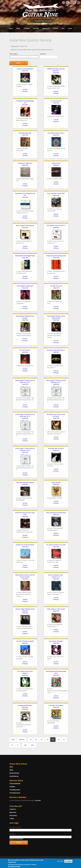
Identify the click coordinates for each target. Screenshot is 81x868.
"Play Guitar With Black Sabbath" (25, 482)
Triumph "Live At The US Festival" (25, 545)
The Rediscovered (15, 790)
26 (12, 745)
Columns (26, 29)
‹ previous (22, 740)
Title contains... (14, 54)
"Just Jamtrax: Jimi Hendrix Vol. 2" (56, 226)
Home (11, 29)
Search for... (43, 54)
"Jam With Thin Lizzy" (56, 286)
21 (42, 740)
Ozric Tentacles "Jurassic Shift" (56, 193)
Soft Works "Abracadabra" (56, 705)
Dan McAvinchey (14, 773)
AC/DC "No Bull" (56, 482)
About (11, 770)
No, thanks (68, 866)
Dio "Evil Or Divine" (25, 350)
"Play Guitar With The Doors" (56, 448)
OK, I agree (60, 866)
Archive (55, 29)
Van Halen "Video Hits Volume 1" (56, 350)
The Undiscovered (15, 793)
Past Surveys (13, 816)
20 (36, 740)
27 (18, 745)
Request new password (16, 839)
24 (58, 740)
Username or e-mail (15, 827)
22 (47, 740)
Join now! (38, 800)
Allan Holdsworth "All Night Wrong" (25, 256)
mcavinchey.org (14, 776)
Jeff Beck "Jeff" (56, 163)
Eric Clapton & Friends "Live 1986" (56, 545)
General (25, 89)
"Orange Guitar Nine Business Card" (56, 256)
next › (25, 745)
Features (36, 29)
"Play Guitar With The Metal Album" (56, 513)
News (18, 29)
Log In (70, 29)
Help (63, 29)
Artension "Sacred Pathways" (25, 69)
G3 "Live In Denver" (56, 101)
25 (64, 740)
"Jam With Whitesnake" (25, 133)
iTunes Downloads (15, 784)
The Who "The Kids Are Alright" (25, 641)
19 (31, 740)
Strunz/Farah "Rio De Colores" (56, 133)
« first (13, 740)
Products (46, 29)
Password (13, 834)
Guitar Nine (25, 71)
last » (33, 745)
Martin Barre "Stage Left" (25, 163)
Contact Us (13, 809)
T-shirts (12, 819)
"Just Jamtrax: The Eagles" (56, 641)
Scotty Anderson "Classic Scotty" (56, 609)
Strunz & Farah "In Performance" (25, 226)
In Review (25, 91)
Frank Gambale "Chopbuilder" (25, 286)
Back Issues (13, 812)
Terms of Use (50, 862)
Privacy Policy (63, 862)
